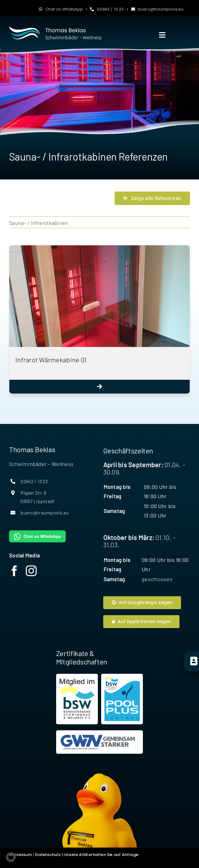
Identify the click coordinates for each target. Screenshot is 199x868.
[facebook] (14, 571)
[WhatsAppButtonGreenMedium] (37, 533)
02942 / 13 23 (107, 9)
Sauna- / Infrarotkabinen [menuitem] (39, 223)
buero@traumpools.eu (157, 9)
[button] (11, 857)
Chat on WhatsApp (61, 9)
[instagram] (31, 571)
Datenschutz (48, 855)
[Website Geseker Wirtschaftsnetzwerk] (100, 742)
